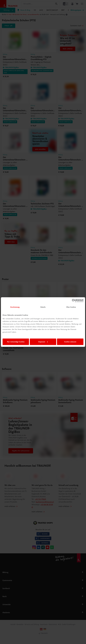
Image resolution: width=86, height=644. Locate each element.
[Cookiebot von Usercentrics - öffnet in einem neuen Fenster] (74, 301)
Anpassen (43, 342)
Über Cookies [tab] (71, 307)
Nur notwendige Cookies (16, 342)
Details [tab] (43, 307)
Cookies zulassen (70, 342)
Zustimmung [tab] (15, 307)
